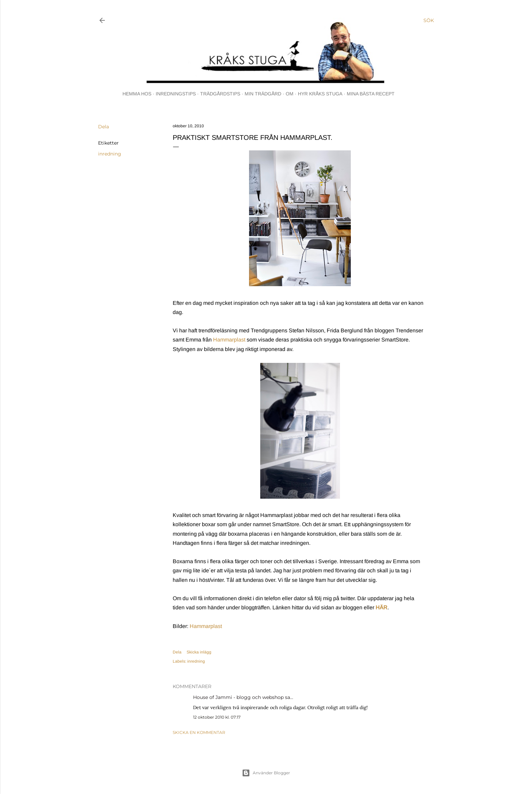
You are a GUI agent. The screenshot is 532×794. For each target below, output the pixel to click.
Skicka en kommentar (199, 732)
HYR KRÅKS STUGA (320, 94)
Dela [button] (103, 127)
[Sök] (429, 20)
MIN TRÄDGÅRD (263, 94)
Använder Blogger (266, 773)
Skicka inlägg (199, 652)
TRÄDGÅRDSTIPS (220, 94)
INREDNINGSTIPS (176, 94)
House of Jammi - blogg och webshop (238, 697)
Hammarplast (229, 340)
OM (290, 94)
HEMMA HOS (137, 94)
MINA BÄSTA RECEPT (371, 94)
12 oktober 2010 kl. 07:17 (217, 717)
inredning (110, 154)
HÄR (382, 607)
